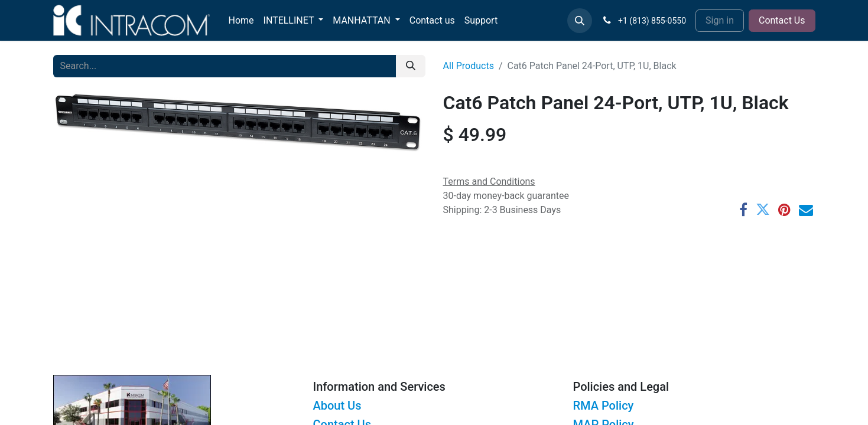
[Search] (411, 66)
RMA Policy (604, 406)
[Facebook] (743, 210)
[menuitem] (241, 21)
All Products (469, 66)
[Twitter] (763, 210)
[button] (580, 21)
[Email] (806, 210)
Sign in (720, 20)
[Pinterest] (784, 210)
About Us (337, 406)
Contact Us (782, 20)
